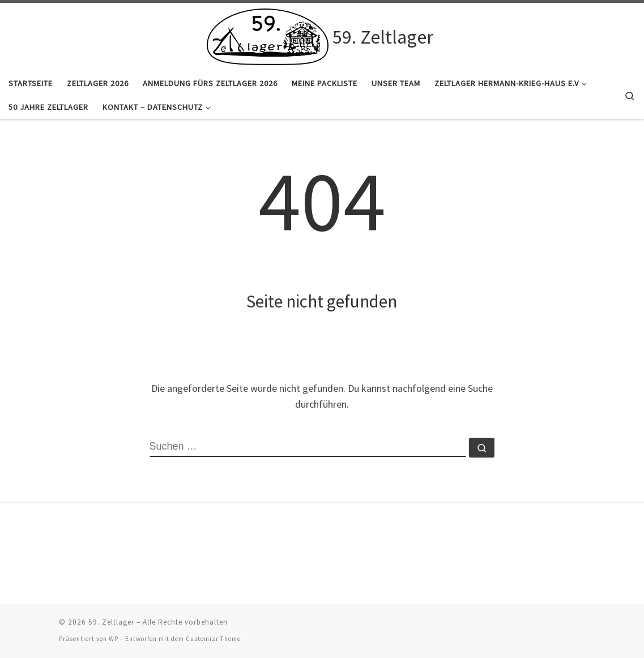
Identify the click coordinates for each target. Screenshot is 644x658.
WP (114, 639)
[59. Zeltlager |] (268, 35)
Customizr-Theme (213, 639)
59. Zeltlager (111, 622)
